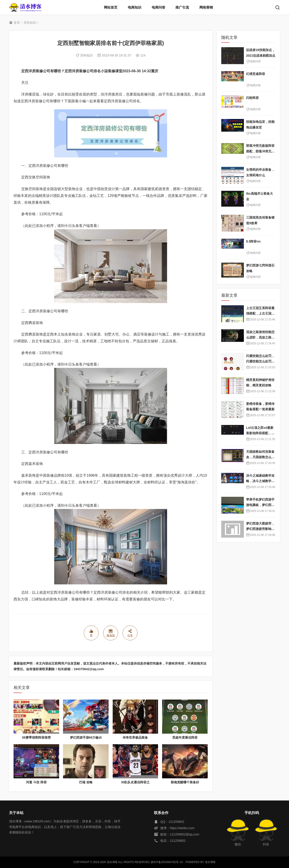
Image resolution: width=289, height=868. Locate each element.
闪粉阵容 (252, 98)
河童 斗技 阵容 (36, 782)
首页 (17, 23)
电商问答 (158, 7)
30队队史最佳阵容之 (135, 782)
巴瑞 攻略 (86, 782)
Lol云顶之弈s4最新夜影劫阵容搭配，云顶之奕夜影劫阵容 (260, 433)
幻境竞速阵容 (256, 74)
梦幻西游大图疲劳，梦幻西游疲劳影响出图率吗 (260, 529)
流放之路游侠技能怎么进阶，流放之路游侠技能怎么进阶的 (260, 337)
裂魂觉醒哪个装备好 (185, 782)
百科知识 (30, 23)
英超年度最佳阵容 (185, 737)
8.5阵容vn (253, 241)
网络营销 (206, 7)
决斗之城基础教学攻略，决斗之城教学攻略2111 (260, 481)
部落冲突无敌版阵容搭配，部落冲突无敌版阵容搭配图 (260, 151)
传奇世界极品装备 (135, 737)
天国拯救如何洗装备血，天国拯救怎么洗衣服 (260, 457)
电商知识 (135, 7)
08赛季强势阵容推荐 (36, 737)
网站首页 (111, 7)
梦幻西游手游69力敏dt (86, 737)
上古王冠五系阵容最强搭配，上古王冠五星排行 (260, 314)
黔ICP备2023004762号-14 (167, 862)
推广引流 (182, 7)
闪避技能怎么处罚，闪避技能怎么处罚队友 (260, 361)
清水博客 (25, 7)
